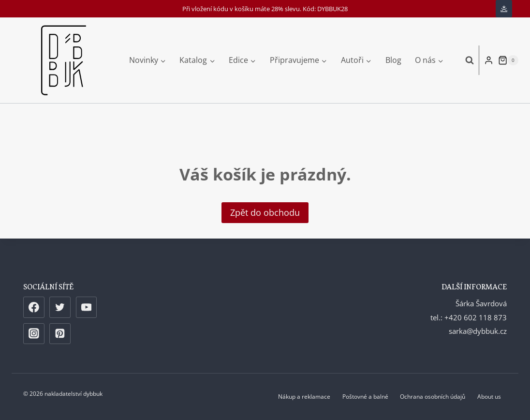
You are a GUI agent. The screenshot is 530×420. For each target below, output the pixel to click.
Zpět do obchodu (265, 212)
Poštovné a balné (365, 397)
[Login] (489, 60)
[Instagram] (34, 334)
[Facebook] (34, 307)
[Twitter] (60, 307)
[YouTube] (87, 307)
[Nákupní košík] (508, 60)
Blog (393, 60)
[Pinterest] (60, 334)
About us (489, 397)
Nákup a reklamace (304, 397)
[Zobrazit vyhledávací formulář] (465, 60)
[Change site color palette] (504, 9)
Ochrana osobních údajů (433, 397)
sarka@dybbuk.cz (478, 331)
